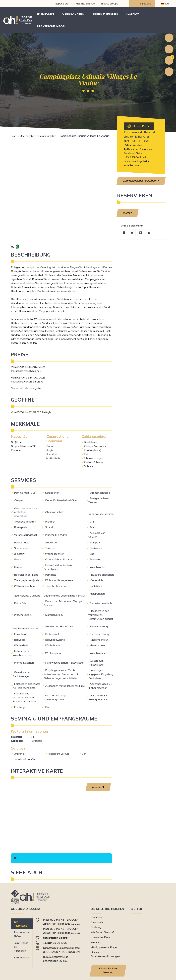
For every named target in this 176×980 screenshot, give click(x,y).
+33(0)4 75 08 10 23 (55, 943)
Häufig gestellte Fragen (104, 947)
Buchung (96, 927)
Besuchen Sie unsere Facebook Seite (138, 151)
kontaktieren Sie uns (55, 938)
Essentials (97, 922)
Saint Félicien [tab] (22, 958)
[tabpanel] (60, 941)
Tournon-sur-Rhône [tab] (21, 934)
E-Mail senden (133, 145)
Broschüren (98, 917)
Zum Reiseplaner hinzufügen (141, 181)
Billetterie (142, 4)
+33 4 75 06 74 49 (135, 157)
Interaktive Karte (101, 937)
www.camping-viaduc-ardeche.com (137, 163)
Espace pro (62, 4)
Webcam (96, 942)
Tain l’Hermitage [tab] (20, 924)
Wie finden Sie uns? (103, 932)
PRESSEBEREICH (85, 4)
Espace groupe (109, 4)
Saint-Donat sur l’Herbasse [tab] (21, 947)
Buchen (128, 213)
